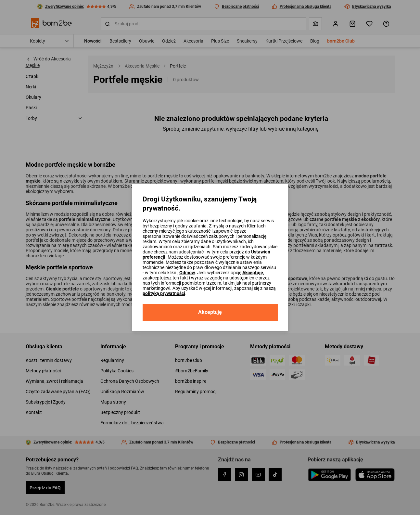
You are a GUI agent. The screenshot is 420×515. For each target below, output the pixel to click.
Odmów (187, 273)
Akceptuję (253, 273)
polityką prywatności (164, 293)
